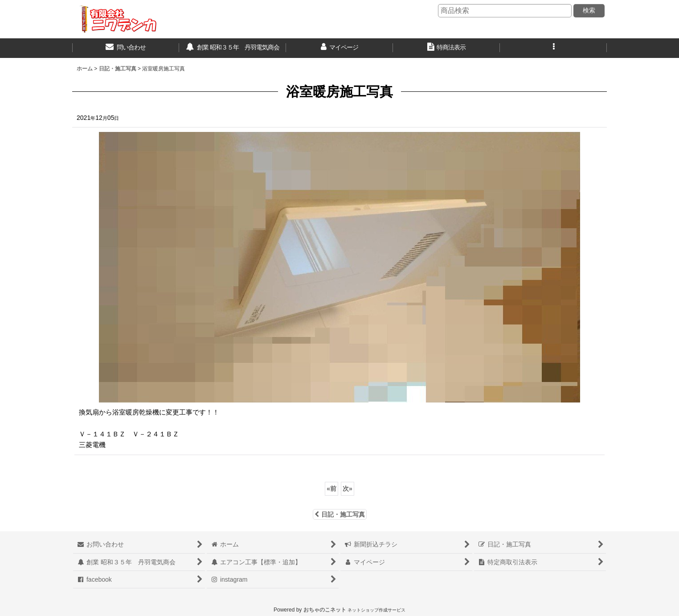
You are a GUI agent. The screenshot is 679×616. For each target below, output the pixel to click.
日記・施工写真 (340, 514)
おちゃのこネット (325, 610)
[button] (553, 48)
